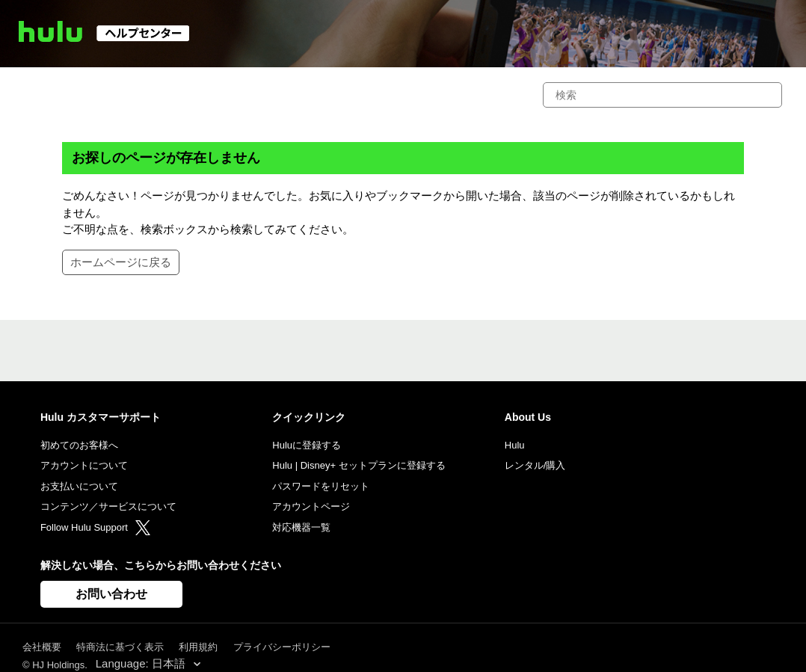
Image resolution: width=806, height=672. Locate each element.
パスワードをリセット (321, 486)
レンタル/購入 (535, 465)
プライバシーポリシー (282, 647)
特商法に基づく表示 (120, 647)
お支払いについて (79, 486)
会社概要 (42, 647)
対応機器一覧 (301, 527)
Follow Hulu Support (95, 527)
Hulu (515, 445)
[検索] (662, 95)
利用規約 (198, 647)
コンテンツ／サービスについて (108, 506)
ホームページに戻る (121, 262)
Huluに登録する (307, 445)
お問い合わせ (111, 594)
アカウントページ (311, 506)
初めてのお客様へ (79, 445)
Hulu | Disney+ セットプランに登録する (359, 465)
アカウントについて (84, 465)
